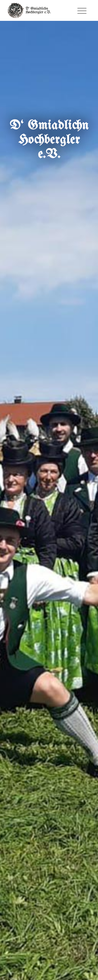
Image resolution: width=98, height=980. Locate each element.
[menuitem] (82, 10)
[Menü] (82, 10)
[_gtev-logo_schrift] (41, 10)
